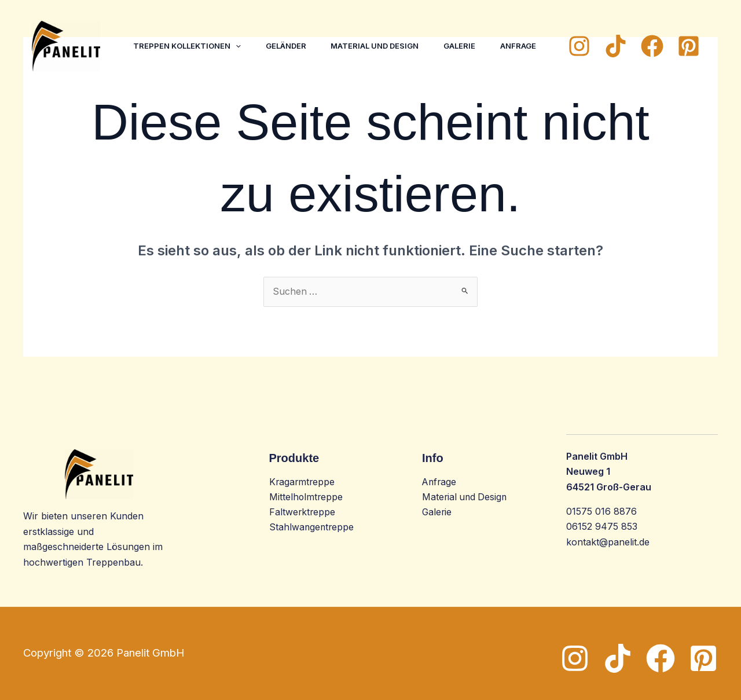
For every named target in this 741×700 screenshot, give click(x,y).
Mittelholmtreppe (307, 497)
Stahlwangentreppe (312, 528)
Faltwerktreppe (303, 513)
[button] (237, 31)
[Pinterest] (689, 46)
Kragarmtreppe (303, 482)
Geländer (291, 31)
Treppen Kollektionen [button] (189, 31)
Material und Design (383, 31)
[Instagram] (579, 46)
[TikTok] (616, 46)
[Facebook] (652, 46)
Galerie (470, 31)
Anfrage (153, 60)
